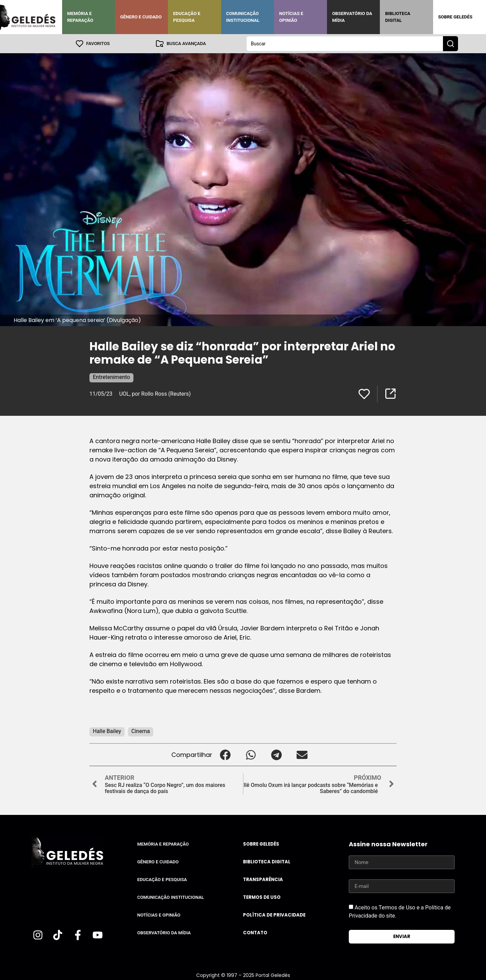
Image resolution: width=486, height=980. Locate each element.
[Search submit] (451, 44)
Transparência (263, 880)
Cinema (141, 731)
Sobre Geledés (455, 17)
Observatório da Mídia (352, 17)
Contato (255, 933)
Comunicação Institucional (243, 17)
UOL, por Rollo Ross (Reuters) (155, 394)
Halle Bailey (107, 731)
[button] (225, 755)
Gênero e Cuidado (141, 17)
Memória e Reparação (80, 17)
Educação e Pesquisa (187, 17)
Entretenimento (111, 377)
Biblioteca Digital (398, 17)
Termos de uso (262, 897)
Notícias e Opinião (291, 17)
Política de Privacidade (274, 915)
